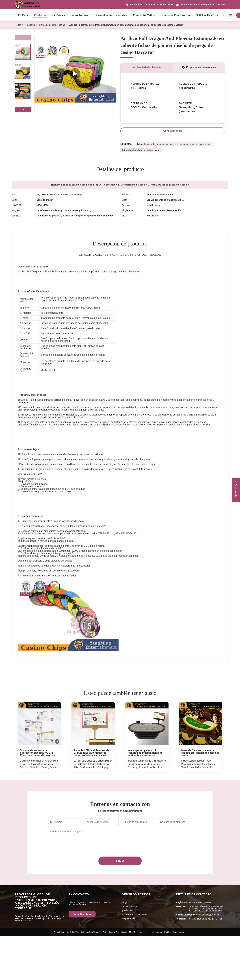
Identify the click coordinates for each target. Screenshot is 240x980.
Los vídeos (59, 15)
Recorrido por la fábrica (111, 15)
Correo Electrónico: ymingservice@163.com (201, 5)
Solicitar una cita (207, 15)
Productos (40, 15)
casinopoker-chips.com (200, 902)
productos (127, 910)
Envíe (120, 861)
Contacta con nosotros (176, 15)
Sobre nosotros (81, 15)
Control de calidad (145, 15)
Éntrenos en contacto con (135, 914)
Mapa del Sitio (129, 918)
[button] (23, 110)
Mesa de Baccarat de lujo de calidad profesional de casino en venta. (200, 753)
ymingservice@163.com (208, 915)
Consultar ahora (173, 131)
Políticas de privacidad (174, 932)
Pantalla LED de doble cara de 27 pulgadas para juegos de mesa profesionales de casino (92, 753)
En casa (23, 15)
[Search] (223, 15)
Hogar (18, 25)
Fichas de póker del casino (52, 25)
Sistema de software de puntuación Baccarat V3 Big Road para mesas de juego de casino (37, 753)
